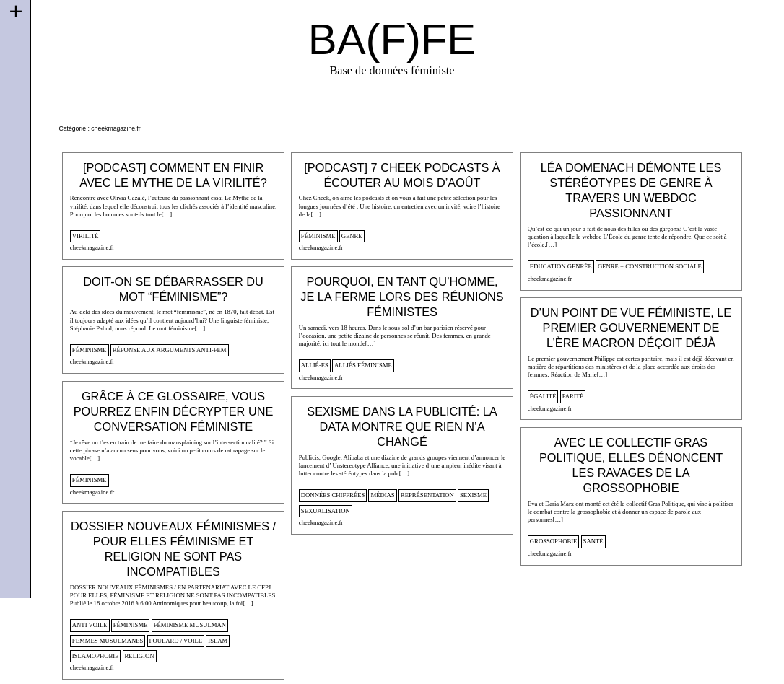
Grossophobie (554, 541)
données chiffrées (333, 495)
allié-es (315, 365)
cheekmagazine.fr (92, 247)
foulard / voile (176, 641)
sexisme (473, 495)
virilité (86, 236)
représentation (427, 495)
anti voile (90, 625)
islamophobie (96, 656)
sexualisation (326, 511)
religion (140, 656)
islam (218, 641)
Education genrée (561, 266)
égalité (543, 396)
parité (573, 396)
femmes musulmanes (108, 641)
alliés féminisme (363, 365)
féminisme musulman (190, 625)
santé (593, 541)
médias (382, 495)
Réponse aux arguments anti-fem (170, 350)
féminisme (318, 236)
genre (352, 236)
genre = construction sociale (650, 266)
